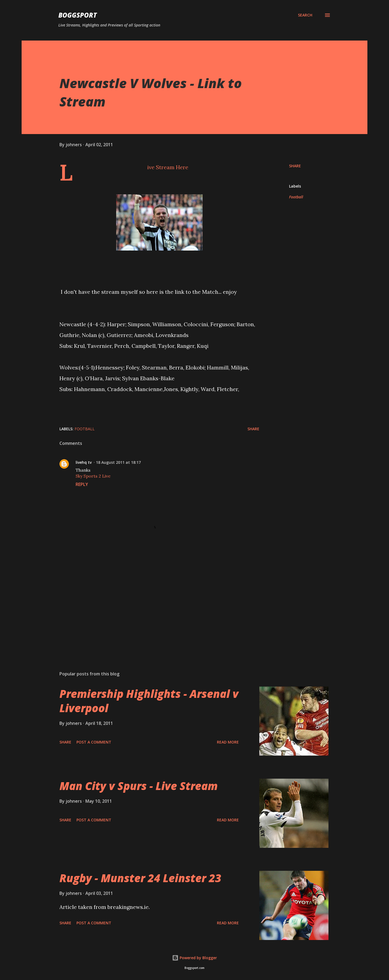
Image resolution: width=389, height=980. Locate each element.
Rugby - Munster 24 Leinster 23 (140, 878)
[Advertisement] (151, 604)
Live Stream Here (168, 167)
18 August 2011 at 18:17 (118, 462)
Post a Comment (94, 742)
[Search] (305, 15)
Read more (228, 742)
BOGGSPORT (78, 15)
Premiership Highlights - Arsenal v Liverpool (149, 701)
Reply (82, 484)
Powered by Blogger (194, 958)
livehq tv (84, 462)
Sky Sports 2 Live (93, 476)
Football (296, 197)
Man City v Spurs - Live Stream (139, 786)
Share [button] (295, 166)
